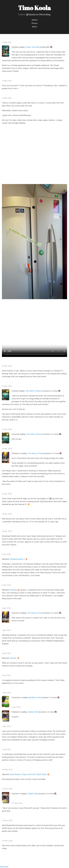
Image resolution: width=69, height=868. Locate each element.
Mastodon (4, 867)
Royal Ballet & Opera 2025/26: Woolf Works (28, 774)
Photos (35, 23)
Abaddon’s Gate (35, 697)
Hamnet (13, 658)
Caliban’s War (33, 712)
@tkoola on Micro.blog (38, 14)
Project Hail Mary (32, 47)
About (34, 27)
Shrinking (13, 590)
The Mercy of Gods (35, 453)
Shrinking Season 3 (17, 559)
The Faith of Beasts (34, 391)
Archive (35, 20)
